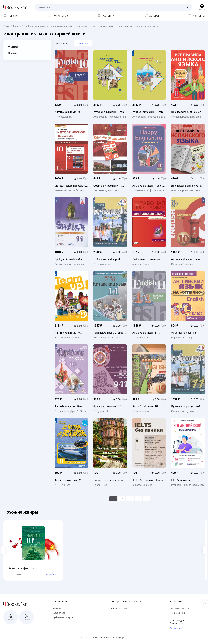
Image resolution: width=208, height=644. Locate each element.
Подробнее (51, 574)
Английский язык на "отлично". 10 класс (183, 333)
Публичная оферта (63, 618)
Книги (6, 26)
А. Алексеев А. (141, 411)
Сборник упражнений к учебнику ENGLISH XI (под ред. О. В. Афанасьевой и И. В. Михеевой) (110, 186)
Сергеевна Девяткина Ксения (106, 191)
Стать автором (119, 609)
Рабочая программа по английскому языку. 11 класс (146, 259)
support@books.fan (180, 609)
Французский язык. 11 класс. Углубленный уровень (68, 480)
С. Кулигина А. (102, 264)
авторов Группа (141, 264)
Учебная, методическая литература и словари (49, 26)
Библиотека (59, 613)
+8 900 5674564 (178, 613)
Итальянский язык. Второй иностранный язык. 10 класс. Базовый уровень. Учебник (149, 112)
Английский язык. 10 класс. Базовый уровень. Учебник (70, 333)
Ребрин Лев (100, 485)
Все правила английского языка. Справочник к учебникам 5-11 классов (187, 112)
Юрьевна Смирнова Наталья (183, 264)
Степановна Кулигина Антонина (184, 411)
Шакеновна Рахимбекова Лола (69, 191)
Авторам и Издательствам (128, 601)
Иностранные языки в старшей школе (139, 26)
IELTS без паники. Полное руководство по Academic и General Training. (148, 480)
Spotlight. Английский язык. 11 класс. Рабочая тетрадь (71, 259)
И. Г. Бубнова (63, 485)
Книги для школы (86, 26)
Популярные (62, 43)
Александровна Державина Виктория (187, 117)
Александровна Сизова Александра (107, 338)
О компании (60, 601)
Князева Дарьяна (142, 485)
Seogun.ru (176, 628)
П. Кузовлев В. (63, 117)
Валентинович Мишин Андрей (67, 338)
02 (122, 499)
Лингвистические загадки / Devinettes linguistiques (110, 480)
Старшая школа (107, 26)
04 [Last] (138, 499)
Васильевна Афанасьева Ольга (69, 264)
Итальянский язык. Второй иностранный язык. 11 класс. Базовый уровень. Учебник (110, 112)
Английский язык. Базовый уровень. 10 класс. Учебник (188, 259)
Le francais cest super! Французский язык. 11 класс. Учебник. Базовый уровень (109, 259)
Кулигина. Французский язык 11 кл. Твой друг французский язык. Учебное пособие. (186, 406)
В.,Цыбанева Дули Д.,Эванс (71, 411)
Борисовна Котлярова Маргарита (184, 338)
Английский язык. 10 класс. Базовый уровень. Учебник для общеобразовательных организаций (70, 112)
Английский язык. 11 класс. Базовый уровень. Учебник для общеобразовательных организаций (148, 333)
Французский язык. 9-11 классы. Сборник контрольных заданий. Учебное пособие (108, 406)
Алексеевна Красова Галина (110, 117)
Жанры (17, 26)
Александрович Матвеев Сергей (185, 191)
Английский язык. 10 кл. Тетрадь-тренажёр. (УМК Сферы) (148, 406)
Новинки (83, 43)
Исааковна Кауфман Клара (148, 191)
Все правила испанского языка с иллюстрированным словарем (186, 186)
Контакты (176, 601)
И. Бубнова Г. (101, 411)
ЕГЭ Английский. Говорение (181, 480)
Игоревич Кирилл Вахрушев (187, 485)
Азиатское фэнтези (22, 568)
